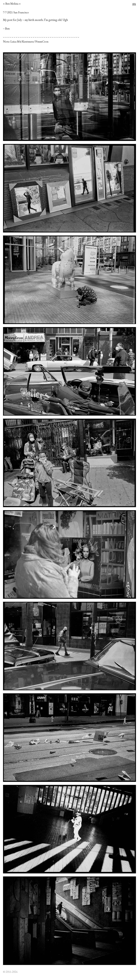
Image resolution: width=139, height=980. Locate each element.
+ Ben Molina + (12, 4)
